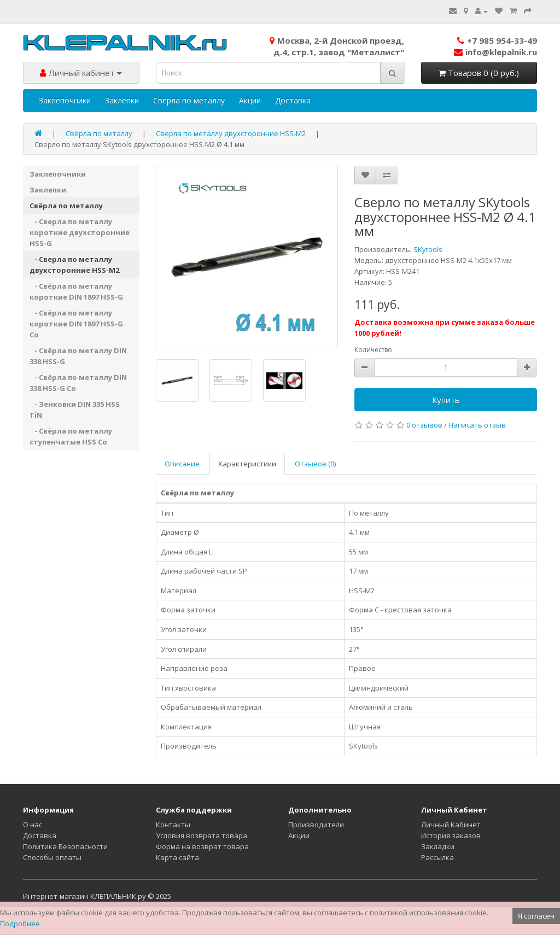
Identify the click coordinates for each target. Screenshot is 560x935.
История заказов (451, 835)
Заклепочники (65, 100)
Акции (250, 100)
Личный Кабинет (451, 825)
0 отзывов (424, 425)
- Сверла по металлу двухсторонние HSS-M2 (74, 265)
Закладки (438, 846)
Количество (373, 350)
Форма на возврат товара (202, 846)
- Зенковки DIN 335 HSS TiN (75, 410)
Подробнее (20, 924)
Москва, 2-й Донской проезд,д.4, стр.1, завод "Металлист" (337, 46)
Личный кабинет (81, 73)
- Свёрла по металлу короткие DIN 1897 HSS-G (76, 291)
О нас (33, 825)
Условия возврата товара (202, 835)
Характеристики (247, 464)
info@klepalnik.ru (495, 52)
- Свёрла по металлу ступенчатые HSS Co (71, 436)
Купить (446, 400)
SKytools (428, 249)
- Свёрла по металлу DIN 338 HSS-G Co (78, 383)
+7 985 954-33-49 (497, 40)
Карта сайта (177, 857)
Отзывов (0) (315, 464)
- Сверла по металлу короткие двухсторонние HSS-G (80, 232)
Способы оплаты (52, 857)
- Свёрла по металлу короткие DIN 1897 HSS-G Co (76, 324)
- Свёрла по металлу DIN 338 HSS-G (78, 356)
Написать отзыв (477, 425)
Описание (182, 464)
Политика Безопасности (65, 846)
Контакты (173, 825)
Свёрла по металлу (189, 100)
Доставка (293, 100)
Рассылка (437, 857)
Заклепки (122, 100)
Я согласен (536, 916)
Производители (316, 825)
